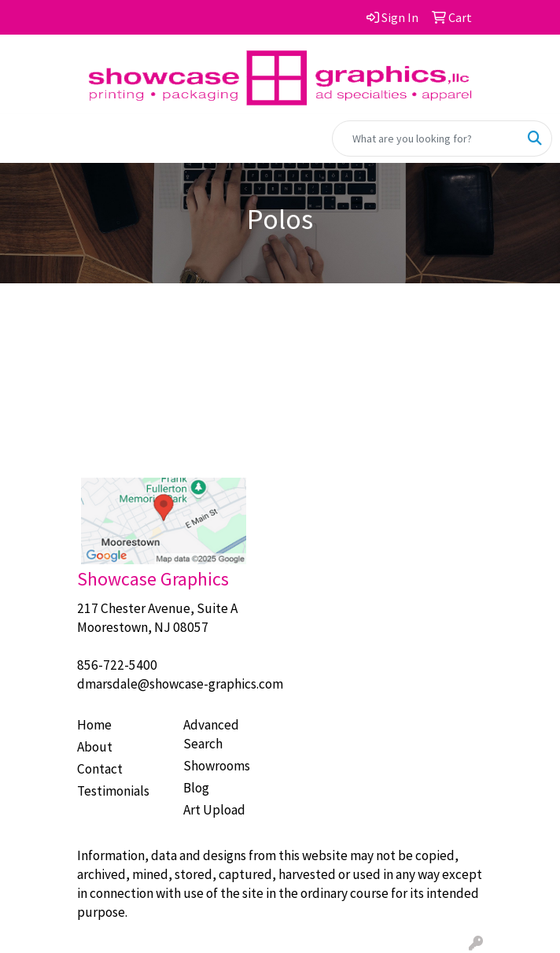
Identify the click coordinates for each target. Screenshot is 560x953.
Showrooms (217, 766)
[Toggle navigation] (24, 139)
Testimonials (113, 791)
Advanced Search (211, 734)
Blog (196, 788)
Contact (100, 769)
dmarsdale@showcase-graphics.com (180, 684)
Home (94, 725)
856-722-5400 (117, 665)
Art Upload (214, 810)
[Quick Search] (426, 139)
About (95, 747)
